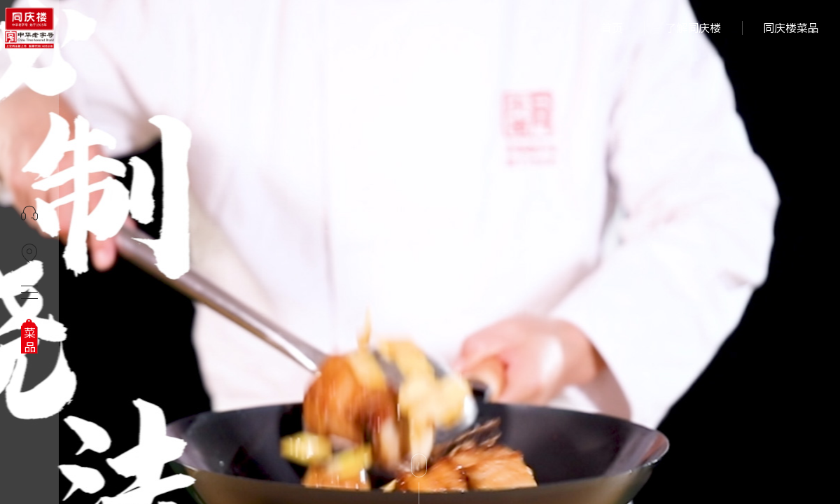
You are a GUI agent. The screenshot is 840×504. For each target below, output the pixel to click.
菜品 (30, 340)
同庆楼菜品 (791, 28)
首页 (612, 28)
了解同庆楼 (693, 28)
